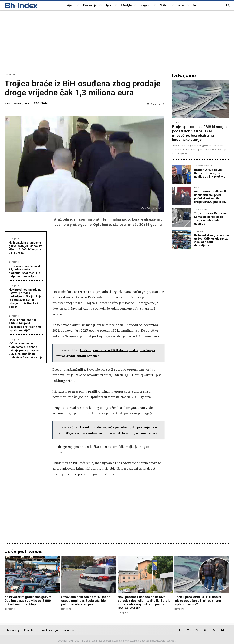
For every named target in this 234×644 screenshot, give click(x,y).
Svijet (197, 188)
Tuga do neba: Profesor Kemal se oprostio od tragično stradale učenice (211, 218)
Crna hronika (201, 210)
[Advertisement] (117, 41)
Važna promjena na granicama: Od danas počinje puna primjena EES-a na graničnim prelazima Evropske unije (26, 350)
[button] (228, 6)
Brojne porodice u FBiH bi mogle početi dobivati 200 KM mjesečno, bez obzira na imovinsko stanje (199, 133)
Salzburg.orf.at (22, 103)
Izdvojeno (11, 74)
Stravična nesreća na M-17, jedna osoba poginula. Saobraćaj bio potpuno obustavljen (25, 271)
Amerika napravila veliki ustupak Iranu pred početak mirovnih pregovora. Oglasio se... (211, 197)
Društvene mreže (203, 166)
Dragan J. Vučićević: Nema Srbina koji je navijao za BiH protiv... (210, 173)
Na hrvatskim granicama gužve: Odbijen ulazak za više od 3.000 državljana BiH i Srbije (25, 248)
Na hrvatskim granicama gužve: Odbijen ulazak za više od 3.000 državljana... (211, 240)
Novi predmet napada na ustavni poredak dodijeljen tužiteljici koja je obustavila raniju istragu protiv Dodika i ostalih (25, 298)
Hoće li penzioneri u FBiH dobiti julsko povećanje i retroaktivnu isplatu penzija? (25, 325)
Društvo (176, 122)
